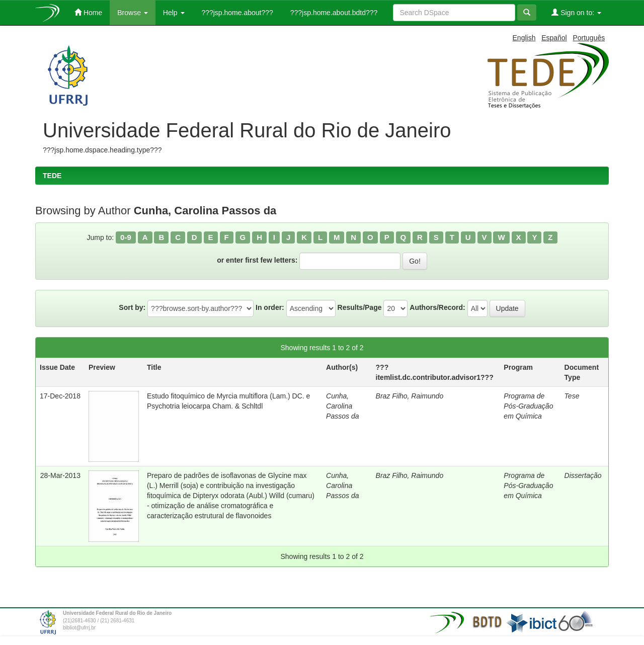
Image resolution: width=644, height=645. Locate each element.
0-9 (126, 237)
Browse (133, 13)
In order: (270, 307)
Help (174, 13)
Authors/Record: (437, 307)
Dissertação (583, 475)
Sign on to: (576, 12)
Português (589, 38)
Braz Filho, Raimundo (410, 396)
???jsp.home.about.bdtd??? (333, 13)
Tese (572, 396)
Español (554, 38)
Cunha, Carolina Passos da (342, 406)
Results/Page (360, 307)
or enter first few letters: (257, 260)
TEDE (52, 176)
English (524, 38)
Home (88, 12)
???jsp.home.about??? (236, 13)
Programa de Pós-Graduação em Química (528, 406)
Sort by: (132, 307)
